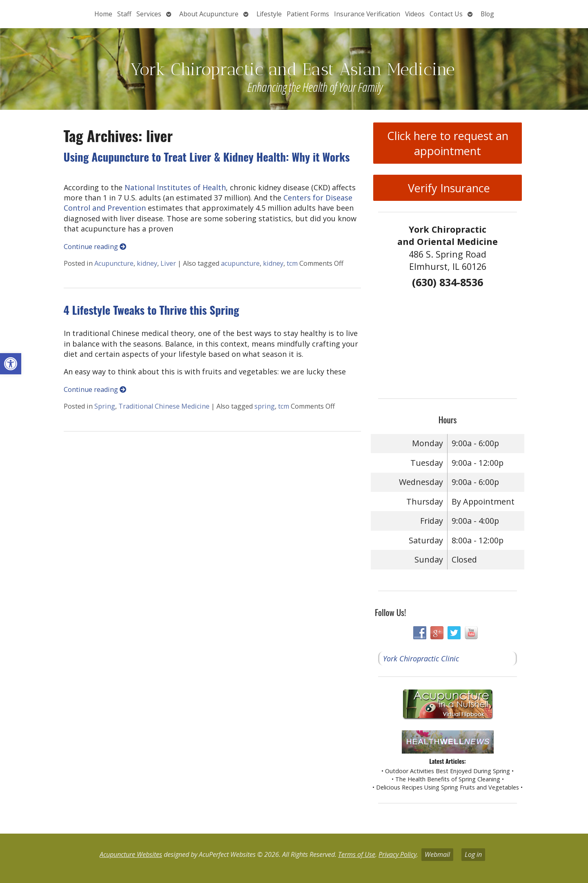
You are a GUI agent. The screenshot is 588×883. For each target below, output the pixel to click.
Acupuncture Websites (131, 854)
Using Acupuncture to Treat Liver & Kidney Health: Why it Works (207, 157)
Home (103, 14)
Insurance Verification (367, 14)
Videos (415, 14)
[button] (11, 364)
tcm (292, 263)
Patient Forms (308, 14)
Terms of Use (357, 854)
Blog (487, 14)
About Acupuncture (209, 14)
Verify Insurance (448, 188)
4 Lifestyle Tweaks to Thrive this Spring (151, 310)
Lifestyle (269, 14)
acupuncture (240, 263)
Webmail (437, 854)
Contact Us (446, 14)
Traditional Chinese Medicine (164, 406)
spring (265, 406)
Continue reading (95, 247)
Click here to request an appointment (448, 143)
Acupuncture (114, 263)
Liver (168, 263)
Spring (105, 406)
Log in (473, 854)
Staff (124, 14)
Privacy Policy (398, 854)
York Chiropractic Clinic (421, 658)
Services (149, 14)
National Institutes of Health (175, 187)
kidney (147, 263)
